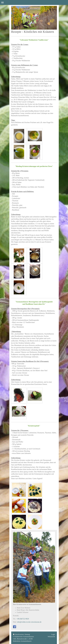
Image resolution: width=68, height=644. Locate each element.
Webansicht (51, 637)
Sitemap (27, 634)
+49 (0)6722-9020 (23, 619)
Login (53, 634)
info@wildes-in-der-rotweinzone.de (29, 622)
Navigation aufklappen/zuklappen (34, 2)
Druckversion (19, 634)
